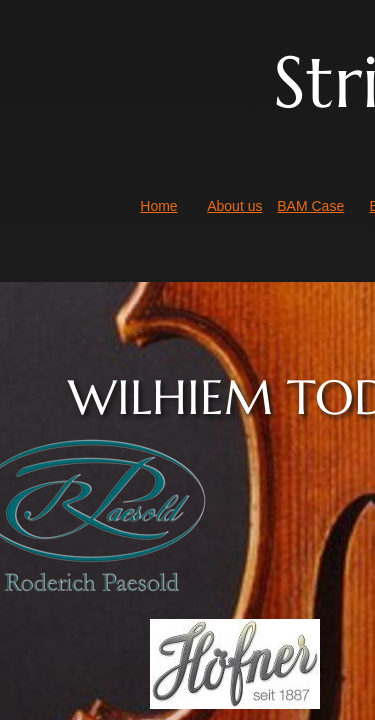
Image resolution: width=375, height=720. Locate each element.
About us (234, 206)
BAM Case (310, 206)
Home (158, 206)
